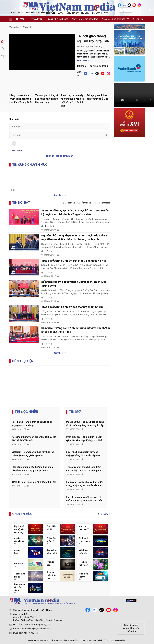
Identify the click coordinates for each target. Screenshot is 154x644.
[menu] (11, 19)
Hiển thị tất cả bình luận (60, 156)
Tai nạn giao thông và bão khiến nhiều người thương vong (47, 99)
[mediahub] (131, 601)
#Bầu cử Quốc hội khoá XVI (115, 19)
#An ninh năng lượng (58, 19)
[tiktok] (97, 73)
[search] (122, 10)
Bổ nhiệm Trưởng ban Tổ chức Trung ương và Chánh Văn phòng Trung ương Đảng (76, 330)
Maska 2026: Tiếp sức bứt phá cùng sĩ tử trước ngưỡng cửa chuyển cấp (85, 424)
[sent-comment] (106, 135)
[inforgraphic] (102, 203)
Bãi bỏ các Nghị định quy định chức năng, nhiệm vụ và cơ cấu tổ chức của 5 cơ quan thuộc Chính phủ (85, 484)
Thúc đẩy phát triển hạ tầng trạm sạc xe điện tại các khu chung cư (84, 469)
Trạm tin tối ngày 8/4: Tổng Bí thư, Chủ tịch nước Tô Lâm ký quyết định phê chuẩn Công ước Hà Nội (75, 212)
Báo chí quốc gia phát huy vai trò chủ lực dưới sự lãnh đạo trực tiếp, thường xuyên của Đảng (84, 499)
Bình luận (14, 119)
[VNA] (120, 5)
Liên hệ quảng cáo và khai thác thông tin (131, 628)
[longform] (2, 56)
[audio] (84, 203)
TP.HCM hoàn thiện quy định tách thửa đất (34, 482)
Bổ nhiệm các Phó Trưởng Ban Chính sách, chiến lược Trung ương (74, 284)
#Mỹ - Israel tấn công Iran (85, 19)
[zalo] (95, 610)
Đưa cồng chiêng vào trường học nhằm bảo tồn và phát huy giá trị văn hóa (33, 469)
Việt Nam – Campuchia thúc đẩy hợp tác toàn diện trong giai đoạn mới (33, 454)
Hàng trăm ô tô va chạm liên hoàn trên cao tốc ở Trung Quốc (21, 99)
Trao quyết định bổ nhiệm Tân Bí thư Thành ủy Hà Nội (74, 261)
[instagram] (116, 610)
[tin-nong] (2, 41)
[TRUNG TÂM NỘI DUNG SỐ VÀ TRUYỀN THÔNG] (64, 602)
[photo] (69, 203)
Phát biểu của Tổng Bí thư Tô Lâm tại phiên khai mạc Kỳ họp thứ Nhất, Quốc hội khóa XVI (85, 439)
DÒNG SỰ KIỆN (23, 361)
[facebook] (86, 73)
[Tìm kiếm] (128, 10)
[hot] (2, 49)
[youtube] (103, 73)
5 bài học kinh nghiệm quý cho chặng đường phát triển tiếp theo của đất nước (84, 454)
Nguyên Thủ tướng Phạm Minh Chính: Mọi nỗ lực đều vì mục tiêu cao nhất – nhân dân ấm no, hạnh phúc (74, 237)
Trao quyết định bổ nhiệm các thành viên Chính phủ (72, 307)
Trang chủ (14, 27)
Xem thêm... (18, 150)
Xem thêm (83, 61)
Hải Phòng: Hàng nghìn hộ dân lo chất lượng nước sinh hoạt (32, 424)
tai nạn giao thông (99, 66)
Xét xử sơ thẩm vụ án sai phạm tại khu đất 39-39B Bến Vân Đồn (34, 439)
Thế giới (27, 27)
